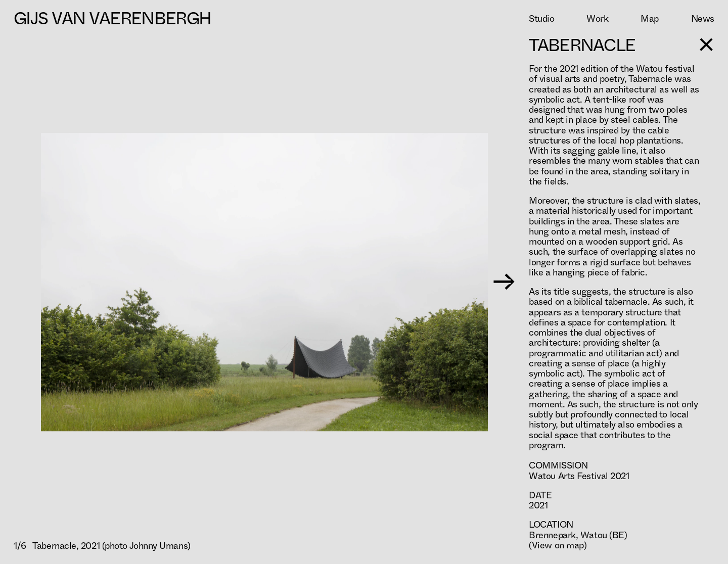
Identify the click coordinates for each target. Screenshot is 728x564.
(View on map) (558, 545)
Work (597, 19)
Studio (541, 19)
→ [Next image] (504, 282)
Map (650, 19)
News (703, 19)
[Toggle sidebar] (707, 44)
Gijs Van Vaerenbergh (112, 18)
